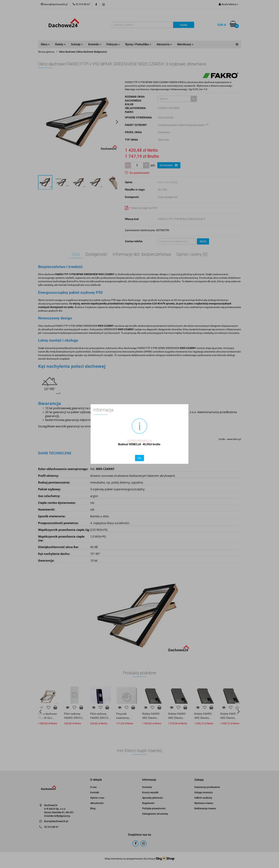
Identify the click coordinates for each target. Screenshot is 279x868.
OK (139, 458)
